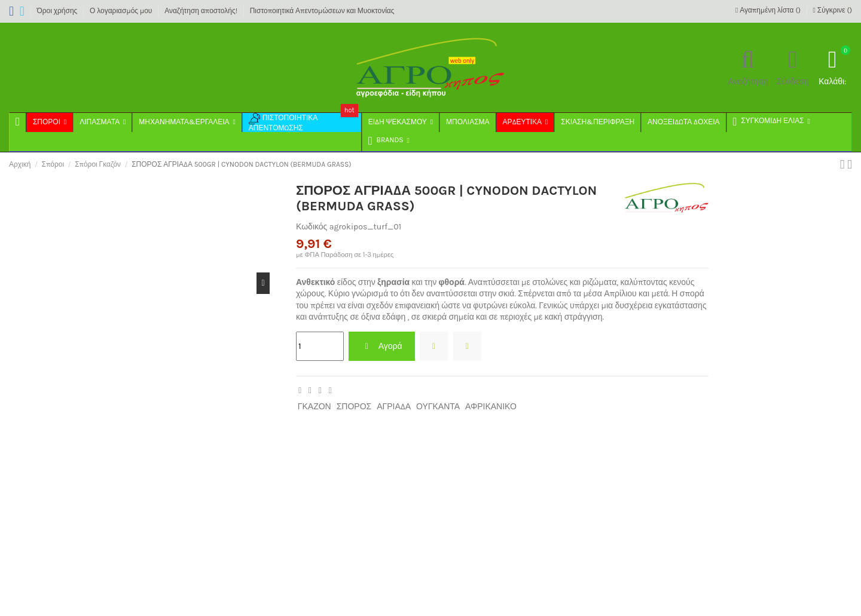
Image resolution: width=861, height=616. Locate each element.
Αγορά (381, 346)
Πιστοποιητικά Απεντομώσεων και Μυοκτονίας (322, 11)
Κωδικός (312, 227)
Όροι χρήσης (58, 11)
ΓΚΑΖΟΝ (315, 407)
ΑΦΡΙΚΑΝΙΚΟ (491, 407)
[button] (388, 142)
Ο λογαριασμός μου (122, 11)
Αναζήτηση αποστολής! (202, 11)
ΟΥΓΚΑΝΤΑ (438, 407)
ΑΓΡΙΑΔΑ (394, 407)
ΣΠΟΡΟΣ (354, 407)
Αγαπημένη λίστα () (769, 10)
